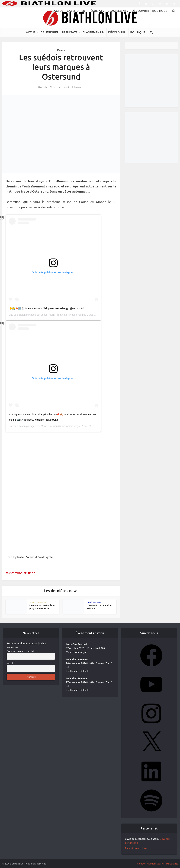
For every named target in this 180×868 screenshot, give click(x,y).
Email (10, 663)
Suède (31, 573)
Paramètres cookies (136, 848)
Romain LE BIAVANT (73, 87)
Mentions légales (156, 864)
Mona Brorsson (49, 426)
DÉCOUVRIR (117, 32)
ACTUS (31, 32)
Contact (141, 864)
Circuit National (94, 602)
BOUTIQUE (138, 32)
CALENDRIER (50, 32)
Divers (61, 50)
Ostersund (15, 573)
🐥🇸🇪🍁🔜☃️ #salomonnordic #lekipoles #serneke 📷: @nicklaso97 (47, 308)
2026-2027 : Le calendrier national (99, 607)
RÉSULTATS (70, 32)
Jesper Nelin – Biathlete (54, 315)
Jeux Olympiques (38, 602)
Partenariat (172, 864)
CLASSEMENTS (93, 32)
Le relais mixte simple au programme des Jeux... (42, 607)
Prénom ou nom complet (20, 651)
